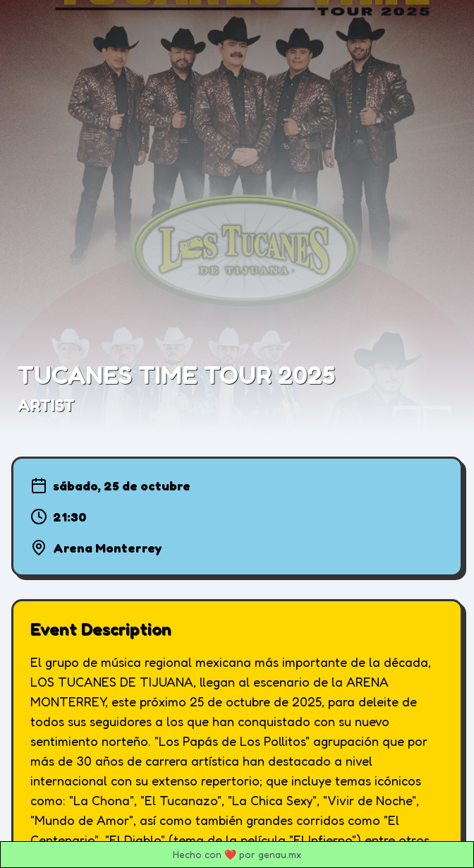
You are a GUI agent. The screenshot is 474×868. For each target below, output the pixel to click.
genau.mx (280, 854)
